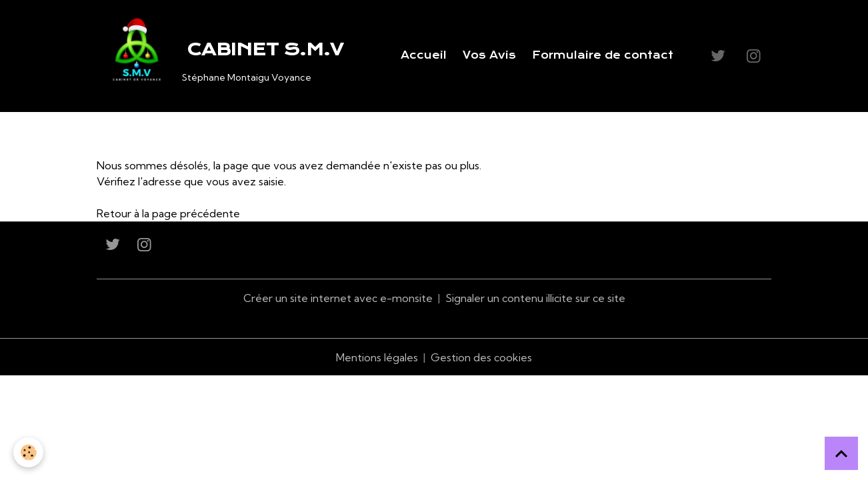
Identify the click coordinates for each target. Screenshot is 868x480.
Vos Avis (489, 55)
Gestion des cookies (481, 357)
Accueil (424, 55)
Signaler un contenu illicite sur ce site (535, 298)
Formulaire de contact (603, 55)
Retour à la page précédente (168, 213)
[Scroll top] (841, 453)
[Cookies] (28, 452)
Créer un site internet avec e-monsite (338, 298)
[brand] (223, 56)
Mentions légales (377, 357)
